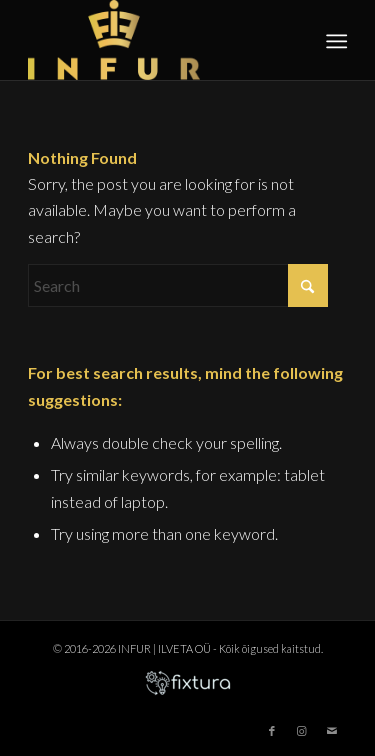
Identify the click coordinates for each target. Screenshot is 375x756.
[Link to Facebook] (272, 731)
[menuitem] (335, 41)
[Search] (178, 285)
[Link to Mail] (332, 731)
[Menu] (335, 41)
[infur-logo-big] (155, 40)
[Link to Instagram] (302, 731)
